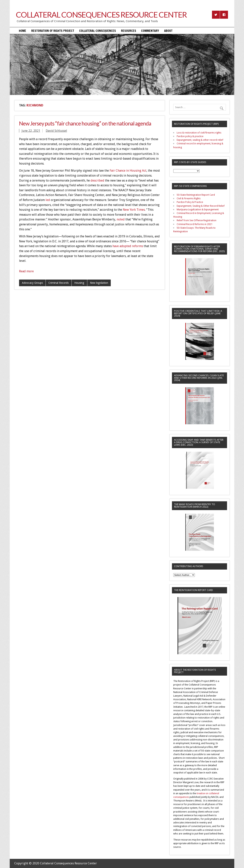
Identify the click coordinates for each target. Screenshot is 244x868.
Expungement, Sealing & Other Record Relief (201, 206)
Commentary (150, 31)
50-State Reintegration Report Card (196, 195)
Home (22, 31)
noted (121, 219)
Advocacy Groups (32, 283)
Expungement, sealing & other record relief (200, 140)
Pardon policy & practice (190, 136)
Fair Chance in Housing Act (128, 171)
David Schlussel (56, 131)
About (168, 31)
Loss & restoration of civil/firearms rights (199, 133)
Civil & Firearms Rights (189, 198)
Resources (129, 31)
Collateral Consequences (98, 31)
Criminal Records (59, 283)
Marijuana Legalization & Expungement (198, 209)
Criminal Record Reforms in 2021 (195, 224)
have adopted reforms (128, 246)
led (48, 200)
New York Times (134, 210)
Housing (79, 283)
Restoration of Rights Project (53, 31)
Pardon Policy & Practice (190, 202)
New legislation (99, 283)
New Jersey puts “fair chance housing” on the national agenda (85, 123)
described (97, 180)
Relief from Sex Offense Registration (197, 220)
